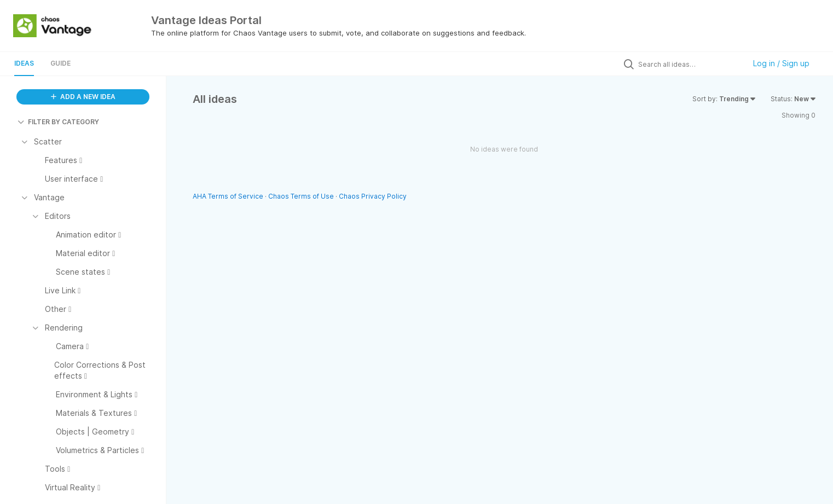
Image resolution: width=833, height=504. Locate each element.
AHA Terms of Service (229, 196)
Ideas (24, 63)
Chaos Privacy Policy (373, 196)
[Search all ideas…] (689, 64)
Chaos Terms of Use (301, 196)
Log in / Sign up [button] (781, 63)
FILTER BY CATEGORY (58, 122)
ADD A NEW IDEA (83, 97)
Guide (60, 63)
